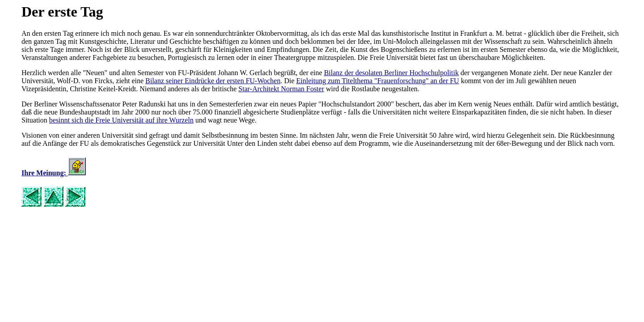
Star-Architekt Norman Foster (281, 89)
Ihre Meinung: (45, 173)
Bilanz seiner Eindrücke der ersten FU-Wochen (213, 81)
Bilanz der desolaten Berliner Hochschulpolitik (391, 73)
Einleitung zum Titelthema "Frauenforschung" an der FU (377, 81)
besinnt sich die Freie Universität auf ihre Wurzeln (121, 120)
